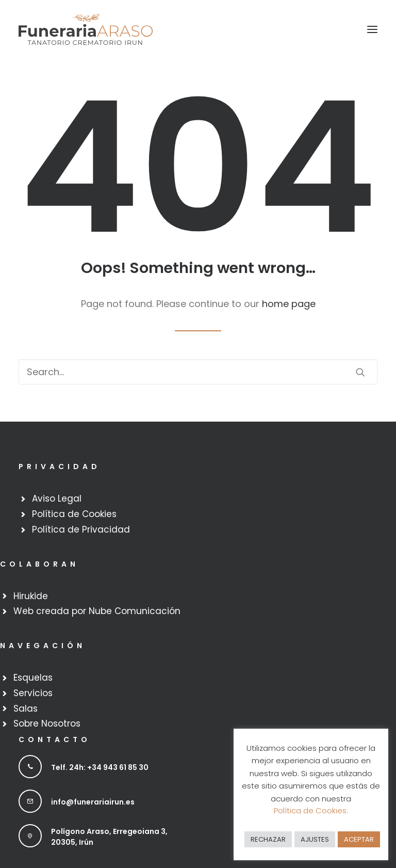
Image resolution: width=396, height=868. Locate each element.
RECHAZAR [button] (268, 839)
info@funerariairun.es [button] (93, 802)
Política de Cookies (74, 514)
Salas (26, 709)
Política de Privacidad (81, 529)
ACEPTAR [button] (359, 839)
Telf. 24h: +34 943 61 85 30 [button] (100, 767)
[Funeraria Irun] (86, 29)
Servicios (33, 693)
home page (289, 304)
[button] (372, 29)
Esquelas (33, 678)
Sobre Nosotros (47, 724)
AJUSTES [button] (315, 839)
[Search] (198, 372)
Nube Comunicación (135, 611)
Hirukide (31, 596)
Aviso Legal (57, 499)
